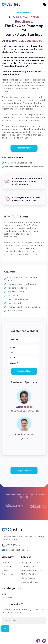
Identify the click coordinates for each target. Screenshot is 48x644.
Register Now (24, 148)
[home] (11, 5)
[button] (45, 5)
